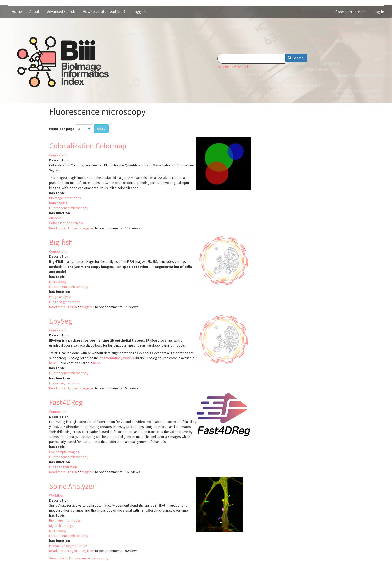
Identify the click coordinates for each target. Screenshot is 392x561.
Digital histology (61, 526)
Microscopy (58, 282)
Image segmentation (65, 302)
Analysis (55, 218)
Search (296, 58)
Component (58, 155)
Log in (379, 12)
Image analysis (60, 297)
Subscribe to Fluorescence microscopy (79, 558)
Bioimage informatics (65, 198)
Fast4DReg (66, 402)
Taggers (140, 11)
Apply (101, 129)
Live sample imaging (64, 452)
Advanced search (233, 67)
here (53, 363)
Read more (57, 228)
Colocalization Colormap (88, 146)
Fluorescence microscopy (69, 208)
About (34, 11)
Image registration (63, 467)
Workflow (56, 495)
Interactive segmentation (68, 546)
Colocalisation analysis (66, 223)
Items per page (62, 129)
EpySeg (61, 321)
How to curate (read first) (104, 11)
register (88, 228)
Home (17, 11)
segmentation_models (117, 358)
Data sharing (58, 203)
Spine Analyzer (72, 486)
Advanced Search (61, 11)
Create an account (351, 12)
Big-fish (61, 242)
